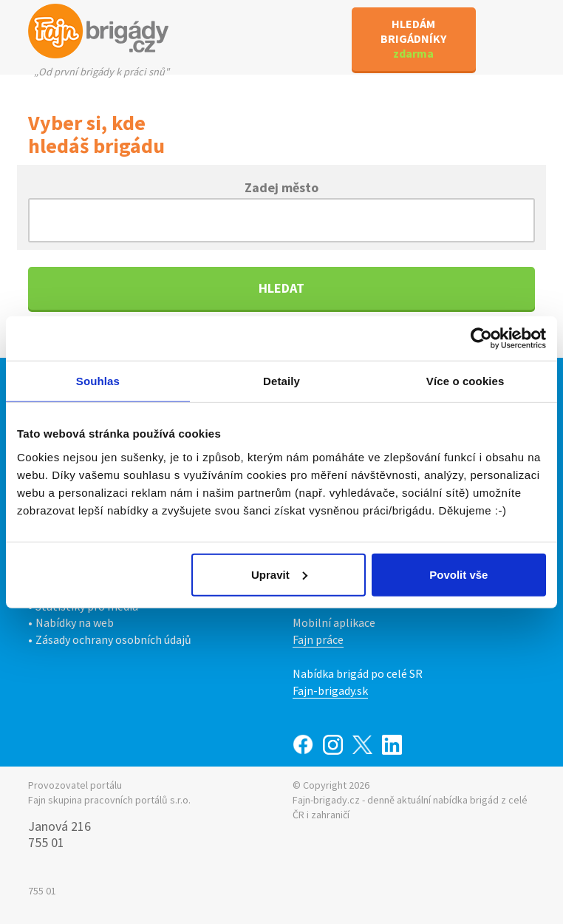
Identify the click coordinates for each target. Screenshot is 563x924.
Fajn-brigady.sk (330, 690)
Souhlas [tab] (98, 381)
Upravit (279, 574)
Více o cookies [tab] (465, 381)
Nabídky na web (75, 622)
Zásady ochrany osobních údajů (113, 639)
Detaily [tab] (281, 381)
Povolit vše (458, 574)
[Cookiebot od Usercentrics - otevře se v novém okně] (481, 339)
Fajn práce (318, 639)
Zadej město (281, 187)
